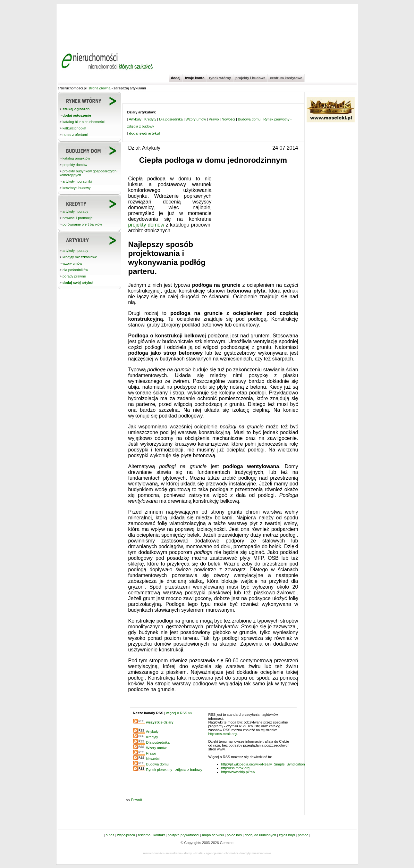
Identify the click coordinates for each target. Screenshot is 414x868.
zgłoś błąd (287, 835)
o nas (110, 835)
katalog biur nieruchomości (84, 122)
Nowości (228, 119)
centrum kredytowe (286, 78)
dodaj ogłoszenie (77, 115)
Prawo (214, 119)
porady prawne (74, 276)
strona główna (100, 88)
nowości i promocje (78, 218)
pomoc (303, 835)
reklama (144, 835)
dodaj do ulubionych (260, 835)
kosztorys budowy (76, 188)
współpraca (126, 835)
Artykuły (135, 119)
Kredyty (150, 119)
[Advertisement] (207, 26)
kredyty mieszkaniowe (80, 257)
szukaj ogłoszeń (76, 109)
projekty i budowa (250, 78)
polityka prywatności (183, 835)
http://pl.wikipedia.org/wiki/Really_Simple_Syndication (263, 764)
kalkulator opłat (74, 128)
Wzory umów (196, 119)
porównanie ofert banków (82, 224)
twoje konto (195, 78)
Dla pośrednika (171, 119)
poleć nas (234, 835)
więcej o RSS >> (179, 713)
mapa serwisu (213, 835)
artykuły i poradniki (77, 181)
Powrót (137, 800)
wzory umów (72, 263)
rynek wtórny (220, 78)
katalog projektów (76, 158)
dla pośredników (75, 270)
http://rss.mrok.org (223, 734)
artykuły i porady (75, 211)
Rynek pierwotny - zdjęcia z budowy (174, 770)
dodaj (176, 78)
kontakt (159, 835)
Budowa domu (249, 119)
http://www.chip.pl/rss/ (238, 772)
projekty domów (75, 165)
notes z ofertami (75, 135)
